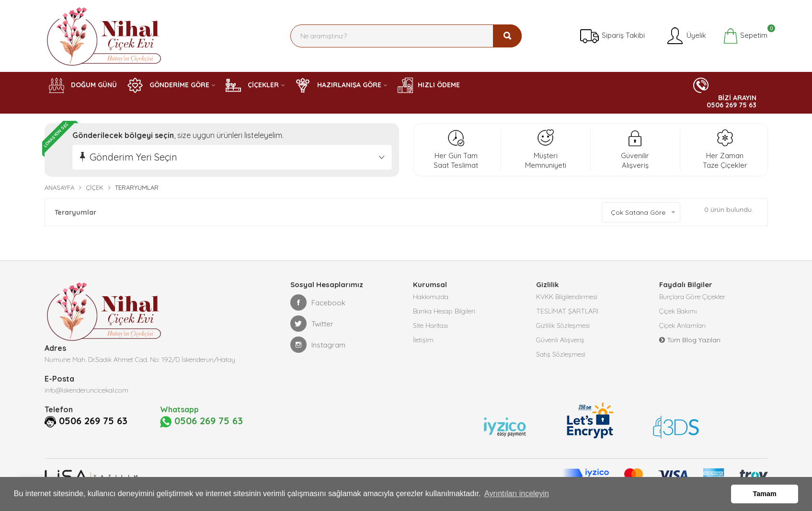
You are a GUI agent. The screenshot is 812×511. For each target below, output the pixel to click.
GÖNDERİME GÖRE (168, 85)
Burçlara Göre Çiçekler (692, 297)
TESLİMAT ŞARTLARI (567, 311)
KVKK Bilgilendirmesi (567, 297)
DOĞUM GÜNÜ (83, 85)
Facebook (318, 302)
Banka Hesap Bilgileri (444, 311)
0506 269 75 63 (93, 421)
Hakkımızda (431, 297)
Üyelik (686, 36)
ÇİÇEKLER (252, 85)
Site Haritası (430, 325)
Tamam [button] (765, 494)
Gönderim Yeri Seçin (133, 157)
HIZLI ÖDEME (429, 85)
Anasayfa (59, 187)
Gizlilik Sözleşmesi (563, 325)
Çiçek (95, 187)
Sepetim (745, 36)
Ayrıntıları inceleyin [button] (517, 494)
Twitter (312, 324)
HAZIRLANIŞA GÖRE (338, 85)
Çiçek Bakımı (678, 311)
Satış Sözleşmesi (561, 354)
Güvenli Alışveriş (560, 340)
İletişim (423, 340)
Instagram (318, 345)
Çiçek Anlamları (682, 325)
